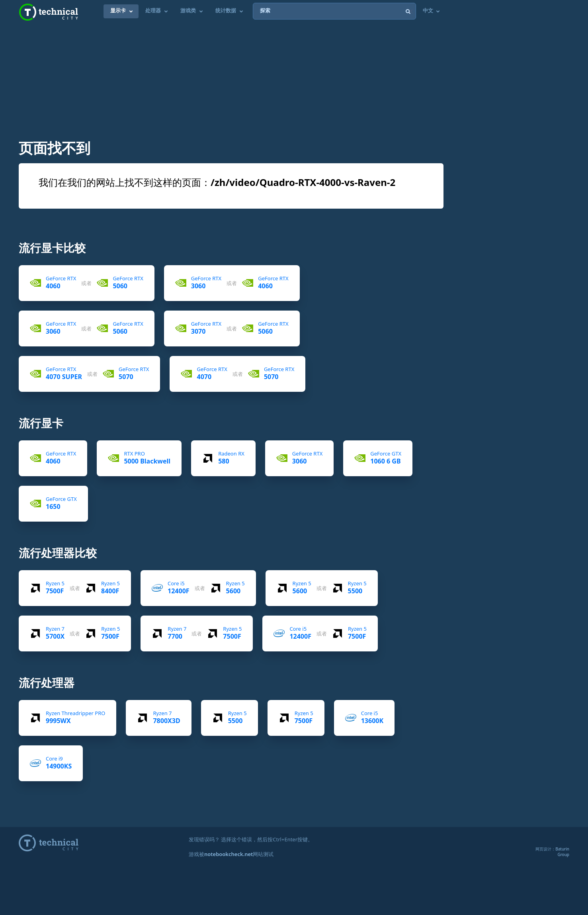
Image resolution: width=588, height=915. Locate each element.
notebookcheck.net (229, 854)
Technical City (49, 12)
